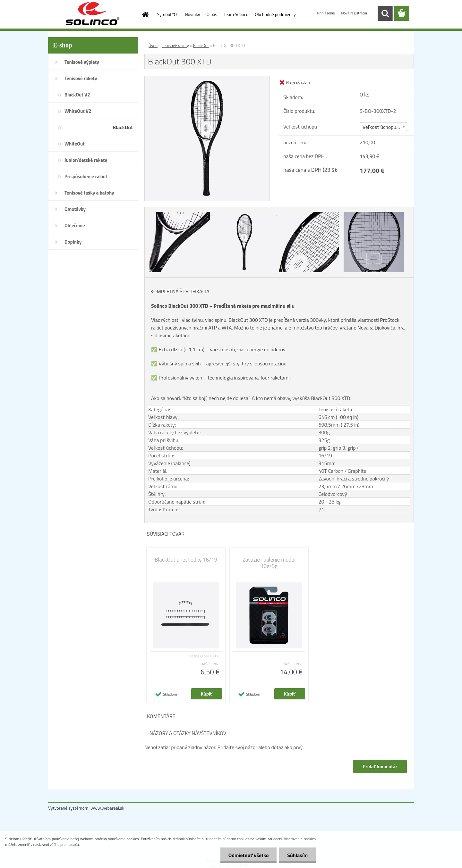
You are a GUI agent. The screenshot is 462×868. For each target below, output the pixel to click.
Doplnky (73, 242)
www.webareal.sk (108, 808)
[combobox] (383, 127)
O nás (212, 14)
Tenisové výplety (82, 62)
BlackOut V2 (77, 95)
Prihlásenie (327, 13)
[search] (385, 13)
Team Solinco (236, 14)
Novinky (192, 14)
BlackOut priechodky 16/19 (186, 560)
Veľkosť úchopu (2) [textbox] (383, 127)
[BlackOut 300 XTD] (207, 79)
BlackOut (123, 127)
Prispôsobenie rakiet (86, 176)
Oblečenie (75, 225)
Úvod (153, 46)
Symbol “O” (168, 14)
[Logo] (92, 14)
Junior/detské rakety (86, 160)
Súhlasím (297, 855)
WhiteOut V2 (78, 111)
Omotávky (75, 209)
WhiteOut (75, 144)
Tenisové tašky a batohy (89, 193)
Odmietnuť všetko (248, 855)
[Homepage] (145, 14)
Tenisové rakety (81, 78)
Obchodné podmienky (275, 14)
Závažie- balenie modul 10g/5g (269, 563)
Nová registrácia (354, 13)
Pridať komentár (380, 767)
